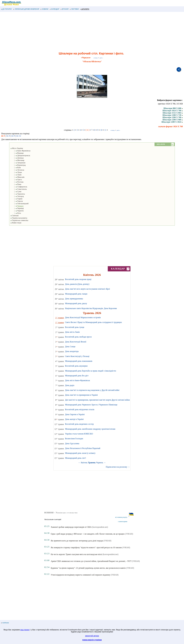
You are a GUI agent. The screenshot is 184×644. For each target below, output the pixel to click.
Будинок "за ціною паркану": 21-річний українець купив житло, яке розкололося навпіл (88, 568)
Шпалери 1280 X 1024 (172, 122)
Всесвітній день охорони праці (78, 279)
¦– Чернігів (17, 211)
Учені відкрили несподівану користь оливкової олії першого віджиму (81, 575)
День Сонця (70, 347)
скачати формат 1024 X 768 (170, 126)
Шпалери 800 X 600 (173, 108)
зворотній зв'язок (92, 636)
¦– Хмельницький (20, 204)
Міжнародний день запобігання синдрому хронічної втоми (90, 429)
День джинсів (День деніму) (77, 284)
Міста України (17, 148)
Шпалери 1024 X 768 (173, 111)
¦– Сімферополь (19, 187)
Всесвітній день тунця (75, 327)
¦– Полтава (17, 182)
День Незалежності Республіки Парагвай (83, 448)
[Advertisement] (76, 32)
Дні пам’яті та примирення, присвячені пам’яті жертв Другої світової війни (97, 400)
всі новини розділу (121, 517)
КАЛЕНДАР (55, 9)
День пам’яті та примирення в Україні (81, 395)
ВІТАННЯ (65, 9)
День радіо (70, 385)
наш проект (25, 630)
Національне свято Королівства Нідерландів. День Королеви (91, 308)
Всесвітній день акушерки (76, 366)
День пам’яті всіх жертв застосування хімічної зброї (87, 289)
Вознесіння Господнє (74, 439)
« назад (95, 58)
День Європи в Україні (75, 414)
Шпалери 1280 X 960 (173, 120)
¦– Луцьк (16, 172)
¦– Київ (16, 168)
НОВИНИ (45, 9)
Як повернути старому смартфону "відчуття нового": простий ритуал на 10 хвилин (86, 547)
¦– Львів (16, 175)
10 (101, 130)
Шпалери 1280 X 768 (173, 117)
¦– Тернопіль (18, 194)
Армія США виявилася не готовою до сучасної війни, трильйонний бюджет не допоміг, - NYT (91, 561)
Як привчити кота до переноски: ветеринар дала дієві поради (77, 541)
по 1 (3, 136)
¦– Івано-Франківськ (21, 151)
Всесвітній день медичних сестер (79, 424)
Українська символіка (19, 220)
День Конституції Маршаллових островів (83, 317)
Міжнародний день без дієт (77, 376)
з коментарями (122, 522)
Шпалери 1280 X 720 (173, 115)
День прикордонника (74, 299)
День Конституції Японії (76, 342)
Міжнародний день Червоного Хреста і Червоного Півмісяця (91, 405)
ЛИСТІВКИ (74, 9)
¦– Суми (16, 192)
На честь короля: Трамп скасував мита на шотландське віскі (76, 554)
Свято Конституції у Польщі (77, 356)
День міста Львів (72, 332)
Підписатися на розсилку (118, 467)
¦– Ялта (16, 213)
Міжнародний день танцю (76, 294)
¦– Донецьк (17, 158)
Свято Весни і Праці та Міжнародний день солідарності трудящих (93, 322)
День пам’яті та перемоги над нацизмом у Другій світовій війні (92, 390)
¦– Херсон (17, 201)
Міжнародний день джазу (76, 303)
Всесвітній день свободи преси (78, 337)
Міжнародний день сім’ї (75, 458)
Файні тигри (16, 223)
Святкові (15, 216)
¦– (17, 206)
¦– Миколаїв (17, 177)
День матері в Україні (74, 419)
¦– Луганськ (17, 170)
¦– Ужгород (17, 196)
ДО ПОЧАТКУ (7, 9)
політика (5, 623)
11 (105, 130)
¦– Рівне (16, 184)
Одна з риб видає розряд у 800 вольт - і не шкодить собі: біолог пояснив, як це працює (88, 534)
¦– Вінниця (17, 153)
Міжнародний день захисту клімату (80, 453)
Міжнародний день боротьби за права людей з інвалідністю (91, 371)
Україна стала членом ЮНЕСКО (79, 434)
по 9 (13, 136)
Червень (100, 463)
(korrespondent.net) (100, 527)
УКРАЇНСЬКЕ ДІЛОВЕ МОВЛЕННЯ (26, 9)
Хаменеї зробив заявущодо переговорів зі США (71, 527)
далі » (101, 58)
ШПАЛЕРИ (85, 9)
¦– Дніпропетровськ (20, 156)
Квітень (84, 463)
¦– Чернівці (17, 208)
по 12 (19, 136)
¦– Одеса (16, 180)
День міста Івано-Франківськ (78, 380)
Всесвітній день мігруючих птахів (80, 409)
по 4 (8, 136)
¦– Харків (16, 199)
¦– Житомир (17, 160)
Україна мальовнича (19, 218)
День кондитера (72, 351)
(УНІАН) (129, 534)
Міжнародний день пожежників (79, 361)
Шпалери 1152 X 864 (173, 113)
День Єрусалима (72, 443)
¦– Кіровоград (18, 165)
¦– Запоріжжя (18, 163)
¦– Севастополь (19, 189)
